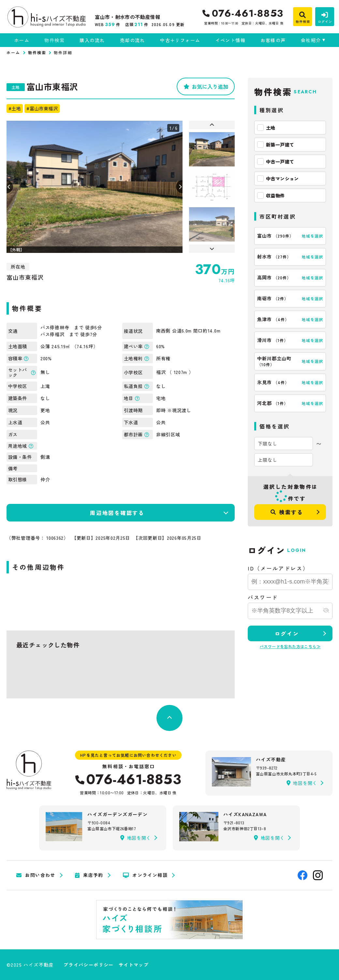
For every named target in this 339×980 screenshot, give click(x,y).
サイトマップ (134, 965)
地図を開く (302, 783)
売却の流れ (133, 40)
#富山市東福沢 (42, 108)
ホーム (22, 40)
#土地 (15, 108)
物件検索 (54, 40)
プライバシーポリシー (89, 965)
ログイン (287, 633)
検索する (287, 512)
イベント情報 (230, 40)
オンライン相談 (145, 875)
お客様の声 (273, 40)
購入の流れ (92, 40)
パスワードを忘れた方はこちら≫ (290, 646)
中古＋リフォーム (180, 40)
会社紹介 (311, 40)
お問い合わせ (36, 875)
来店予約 (89, 875)
